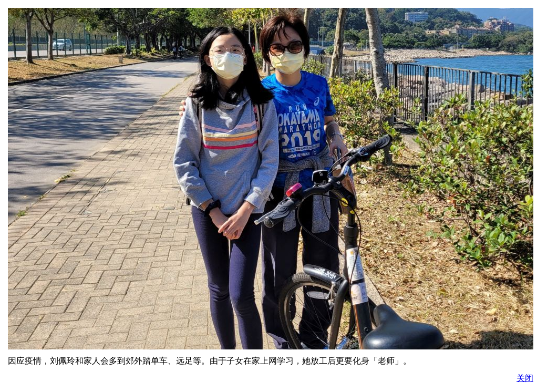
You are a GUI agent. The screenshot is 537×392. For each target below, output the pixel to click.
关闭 (525, 378)
